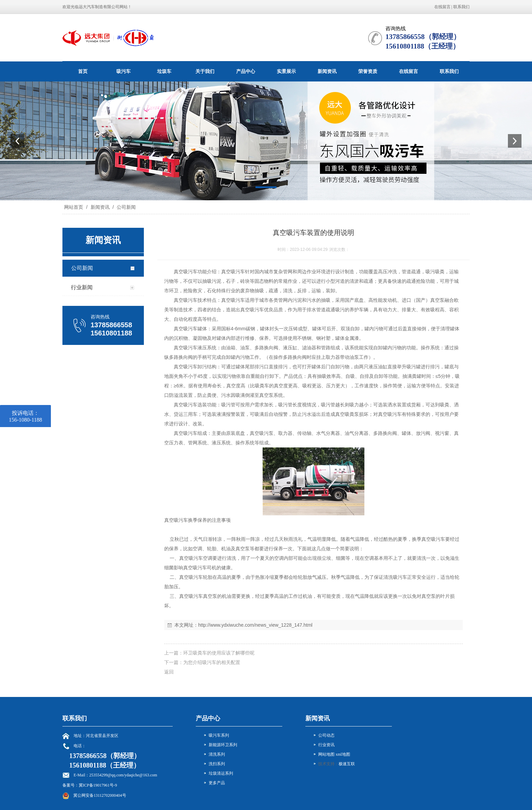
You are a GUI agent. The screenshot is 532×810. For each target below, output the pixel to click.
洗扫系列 (217, 764)
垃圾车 (164, 71)
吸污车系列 (219, 735)
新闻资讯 (327, 71)
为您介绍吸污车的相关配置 (212, 662)
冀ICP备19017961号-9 (98, 785)
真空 (178, 272)
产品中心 (246, 71)
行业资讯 (326, 745)
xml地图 (343, 754)
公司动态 (326, 735)
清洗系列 (217, 754)
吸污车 (123, 71)
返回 (169, 672)
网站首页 (74, 207)
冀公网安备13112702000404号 (100, 795)
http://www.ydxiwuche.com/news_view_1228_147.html (255, 625)
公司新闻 (126, 207)
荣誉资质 (368, 71)
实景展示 (286, 71)
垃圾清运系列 (221, 773)
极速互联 (347, 764)
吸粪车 (262, 386)
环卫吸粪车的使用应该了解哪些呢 (219, 653)
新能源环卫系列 (223, 745)
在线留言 (442, 7)
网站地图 (326, 754)
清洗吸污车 (395, 577)
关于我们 (205, 71)
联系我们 (461, 7)
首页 (83, 71)
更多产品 (217, 783)
